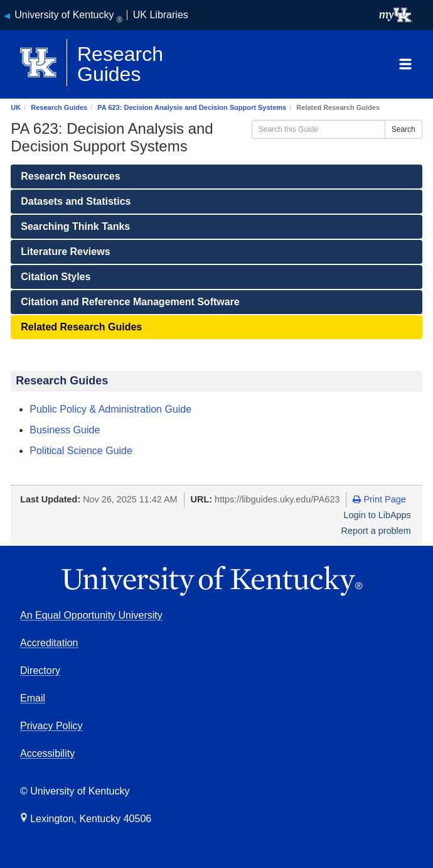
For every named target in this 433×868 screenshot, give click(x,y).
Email (33, 698)
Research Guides (59, 107)
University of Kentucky (68, 15)
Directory (40, 670)
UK (16, 107)
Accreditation (49, 643)
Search (404, 129)
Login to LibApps (377, 515)
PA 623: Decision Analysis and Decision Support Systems (192, 107)
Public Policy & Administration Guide (110, 409)
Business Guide (65, 430)
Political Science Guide (81, 451)
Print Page (379, 499)
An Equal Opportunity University (91, 615)
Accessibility (47, 753)
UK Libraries (161, 15)
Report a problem (376, 531)
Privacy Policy (51, 726)
